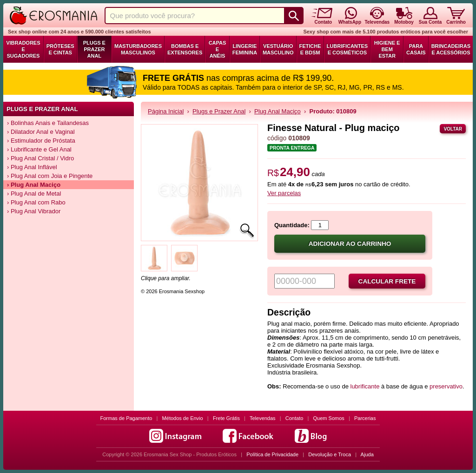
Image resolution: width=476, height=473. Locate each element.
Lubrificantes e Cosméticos (347, 49)
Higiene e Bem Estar (387, 49)
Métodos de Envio (183, 418)
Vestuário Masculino (278, 49)
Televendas (263, 418)
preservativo (446, 386)
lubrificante (365, 386)
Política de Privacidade (272, 454)
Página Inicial (166, 111)
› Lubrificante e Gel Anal (39, 149)
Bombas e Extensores (185, 49)
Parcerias (365, 418)
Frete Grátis (226, 418)
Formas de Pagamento (126, 418)
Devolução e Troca (330, 454)
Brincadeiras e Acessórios (451, 49)
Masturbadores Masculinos (138, 49)
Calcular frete (387, 281)
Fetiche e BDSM (310, 49)
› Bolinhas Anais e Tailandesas (48, 123)
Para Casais (416, 49)
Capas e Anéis (218, 49)
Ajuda (367, 454)
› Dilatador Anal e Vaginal (41, 132)
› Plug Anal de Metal (34, 194)
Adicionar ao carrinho (350, 244)
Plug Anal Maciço (278, 111)
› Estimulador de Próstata (41, 141)
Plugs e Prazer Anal (94, 49)
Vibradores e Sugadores (23, 49)
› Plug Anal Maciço (34, 185)
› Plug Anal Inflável (32, 167)
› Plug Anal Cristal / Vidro (40, 158)
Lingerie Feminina (245, 49)
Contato (294, 418)
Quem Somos (329, 418)
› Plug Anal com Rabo (36, 202)
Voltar (453, 129)
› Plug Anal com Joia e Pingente (50, 176)
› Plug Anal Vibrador (34, 211)
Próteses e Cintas (60, 49)
